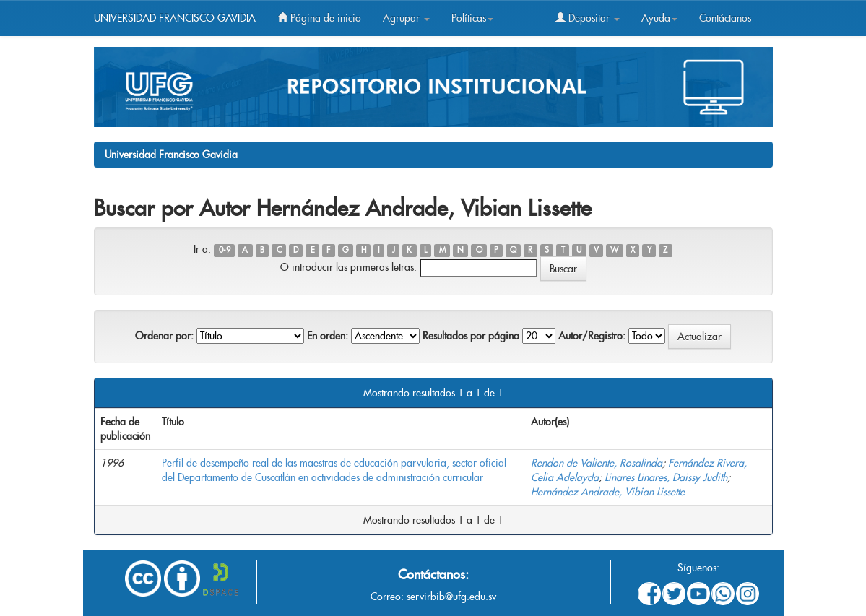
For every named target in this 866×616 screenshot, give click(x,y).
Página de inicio (319, 18)
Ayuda (659, 18)
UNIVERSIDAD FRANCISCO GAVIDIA (175, 18)
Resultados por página (471, 336)
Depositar (588, 18)
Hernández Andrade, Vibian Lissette (608, 492)
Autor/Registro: (592, 336)
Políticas (472, 18)
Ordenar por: (164, 336)
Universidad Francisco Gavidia (171, 155)
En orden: (328, 336)
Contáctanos (725, 18)
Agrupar (406, 18)
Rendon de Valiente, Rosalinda (597, 463)
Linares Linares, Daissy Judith (666, 477)
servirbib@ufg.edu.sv (451, 597)
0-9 (225, 250)
